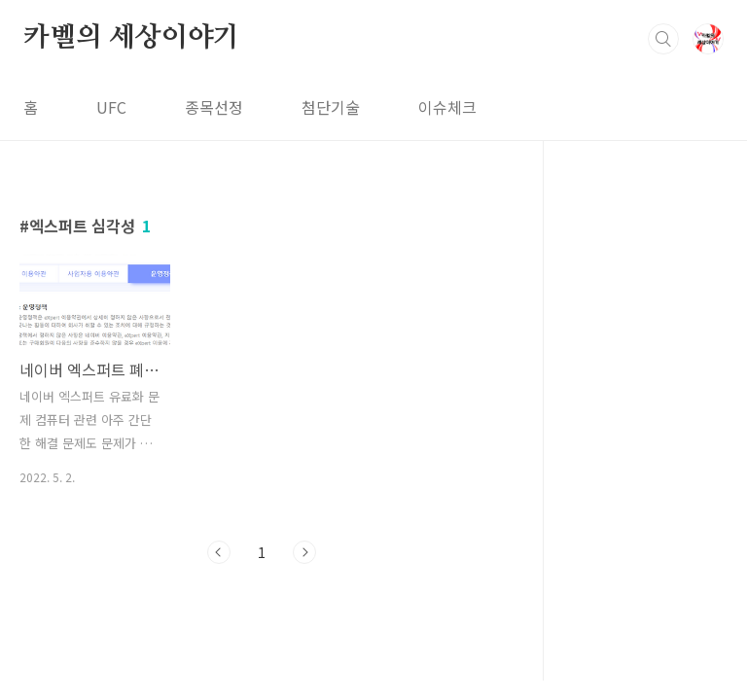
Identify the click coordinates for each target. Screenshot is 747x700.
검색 (663, 39)
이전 (219, 552)
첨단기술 (331, 107)
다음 (304, 552)
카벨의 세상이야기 (131, 38)
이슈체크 (447, 107)
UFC (111, 107)
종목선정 (214, 107)
